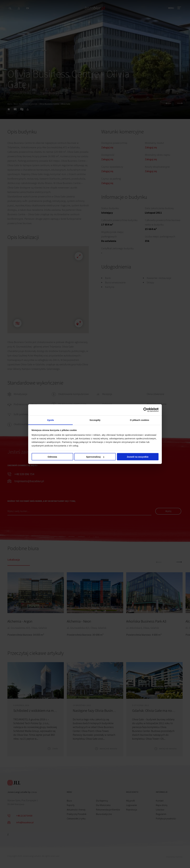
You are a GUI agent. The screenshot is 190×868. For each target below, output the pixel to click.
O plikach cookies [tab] (139, 420)
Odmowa (52, 457)
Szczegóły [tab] (95, 420)
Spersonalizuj (95, 457)
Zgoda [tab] (50, 420)
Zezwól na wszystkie (138, 457)
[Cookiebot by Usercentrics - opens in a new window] (146, 410)
